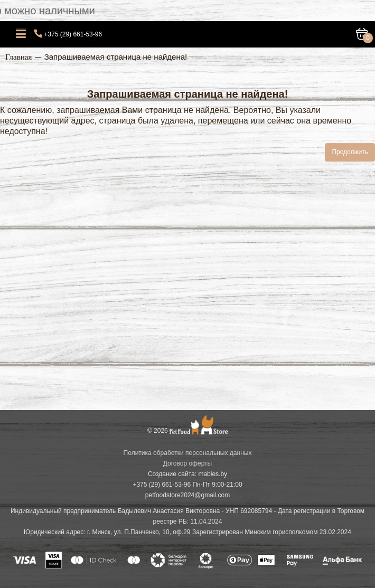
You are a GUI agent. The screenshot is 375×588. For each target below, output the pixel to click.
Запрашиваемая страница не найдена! (116, 57)
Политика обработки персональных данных (188, 453)
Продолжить (350, 152)
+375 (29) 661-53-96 (73, 34)
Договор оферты (187, 463)
